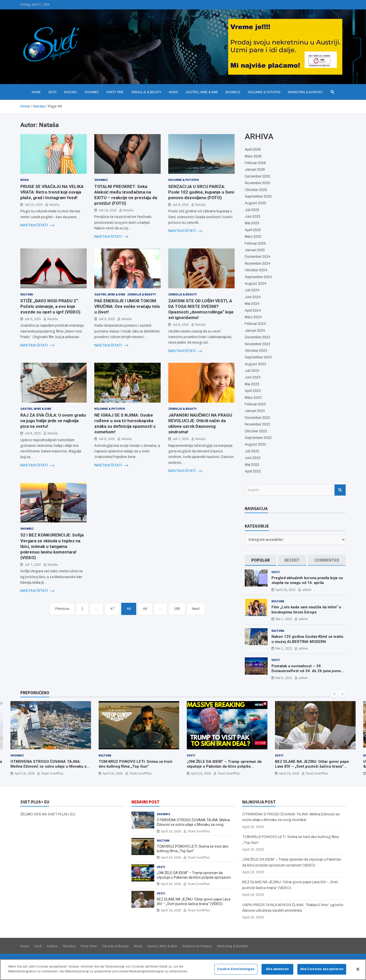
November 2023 (257, 344)
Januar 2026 (255, 170)
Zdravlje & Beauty (146, 92)
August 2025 (255, 203)
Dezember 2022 (257, 418)
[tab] (261, 560)
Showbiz (92, 92)
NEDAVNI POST (146, 802)
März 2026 (253, 156)
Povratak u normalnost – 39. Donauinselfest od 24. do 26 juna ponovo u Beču (308, 671)
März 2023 (253, 398)
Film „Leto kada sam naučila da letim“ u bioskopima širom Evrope (306, 610)
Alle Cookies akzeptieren (322, 969)
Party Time (115, 92)
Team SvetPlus (52, 773)
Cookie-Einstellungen (236, 969)
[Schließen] (358, 970)
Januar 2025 (255, 250)
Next (196, 609)
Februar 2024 (255, 324)
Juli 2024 (252, 290)
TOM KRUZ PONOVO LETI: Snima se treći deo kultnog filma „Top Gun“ (135, 764)
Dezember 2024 (258, 257)
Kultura (71, 92)
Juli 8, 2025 (181, 324)
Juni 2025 (253, 217)
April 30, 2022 (286, 590)
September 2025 (258, 196)
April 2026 (253, 149)
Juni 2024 (253, 297)
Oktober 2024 (256, 270)
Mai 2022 (252, 465)
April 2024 (253, 311)
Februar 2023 (255, 404)
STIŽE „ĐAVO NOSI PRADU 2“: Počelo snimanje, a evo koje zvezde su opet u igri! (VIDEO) (50, 306)
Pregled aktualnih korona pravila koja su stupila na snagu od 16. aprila (307, 580)
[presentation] (334, 694)
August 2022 (255, 444)
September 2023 (258, 357)
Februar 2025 (255, 243)
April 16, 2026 (25, 773)
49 (145, 609)
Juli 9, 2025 (181, 204)
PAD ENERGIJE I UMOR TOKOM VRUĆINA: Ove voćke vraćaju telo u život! (127, 306)
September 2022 (258, 438)
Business (233, 92)
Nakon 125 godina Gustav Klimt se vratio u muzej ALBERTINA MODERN (307, 639)
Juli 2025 (252, 210)
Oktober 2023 (256, 351)
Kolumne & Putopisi (264, 92)
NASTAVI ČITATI (37, 225)
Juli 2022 (252, 451)
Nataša (54, 204)
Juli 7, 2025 (181, 439)
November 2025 (257, 183)
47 (112, 609)
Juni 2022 (253, 458)
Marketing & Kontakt (306, 92)
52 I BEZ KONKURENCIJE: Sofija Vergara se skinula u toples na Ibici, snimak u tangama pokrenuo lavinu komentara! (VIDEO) (52, 546)
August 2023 (255, 364)
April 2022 (253, 471)
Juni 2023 (253, 377)
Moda (174, 92)
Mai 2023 (252, 384)
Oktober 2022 (256, 431)
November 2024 (258, 264)
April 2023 (253, 391)
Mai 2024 (252, 304)
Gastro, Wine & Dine (202, 92)
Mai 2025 (252, 223)
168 (177, 609)
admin (307, 590)
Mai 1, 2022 (284, 619)
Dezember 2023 (257, 337)
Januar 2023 (255, 411)
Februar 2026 (255, 163)
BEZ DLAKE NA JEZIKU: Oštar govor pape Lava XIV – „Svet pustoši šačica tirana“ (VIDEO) (312, 766)
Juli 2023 (252, 371)
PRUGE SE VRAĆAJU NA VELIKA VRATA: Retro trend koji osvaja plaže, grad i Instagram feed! (52, 192)
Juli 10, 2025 (34, 204)
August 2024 (256, 284)
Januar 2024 (255, 331)
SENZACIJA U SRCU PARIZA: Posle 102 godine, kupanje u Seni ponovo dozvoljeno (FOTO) (201, 192)
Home (36, 92)
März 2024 (253, 317)
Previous (62, 609)
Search (340, 490)
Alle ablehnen (277, 969)
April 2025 (253, 230)
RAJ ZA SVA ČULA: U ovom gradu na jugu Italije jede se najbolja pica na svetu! (53, 421)
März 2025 (253, 237)
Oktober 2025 (256, 190)
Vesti (52, 92)
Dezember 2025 (257, 176)
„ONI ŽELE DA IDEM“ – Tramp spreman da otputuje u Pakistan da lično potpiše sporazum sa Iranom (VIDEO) (224, 766)
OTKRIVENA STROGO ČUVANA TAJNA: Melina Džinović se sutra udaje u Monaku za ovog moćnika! (50, 766)
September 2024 (258, 277)
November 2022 (257, 424)
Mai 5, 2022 (284, 678)
